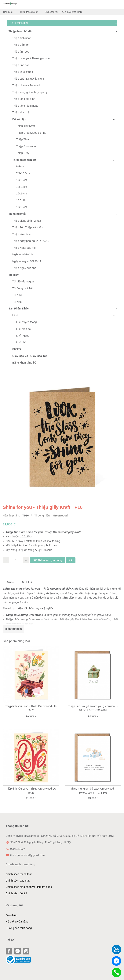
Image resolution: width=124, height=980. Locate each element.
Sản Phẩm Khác (18, 309)
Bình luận (28, 582)
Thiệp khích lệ (21, 112)
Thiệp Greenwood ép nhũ (31, 133)
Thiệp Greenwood (27, 146)
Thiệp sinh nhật (21, 38)
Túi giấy (13, 275)
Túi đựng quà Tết (22, 288)
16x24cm (22, 193)
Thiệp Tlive (23, 139)
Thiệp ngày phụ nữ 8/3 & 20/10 (31, 241)
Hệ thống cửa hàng (17, 922)
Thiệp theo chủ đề (29, 12)
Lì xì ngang (23, 336)
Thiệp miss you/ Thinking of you (31, 58)
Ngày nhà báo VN (23, 254)
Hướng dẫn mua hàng (19, 928)
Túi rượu (17, 295)
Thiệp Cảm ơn (21, 45)
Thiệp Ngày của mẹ (24, 248)
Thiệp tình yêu (21, 52)
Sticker (17, 349)
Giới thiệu (11, 915)
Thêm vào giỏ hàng (47, 560)
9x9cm (20, 166)
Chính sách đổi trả (16, 893)
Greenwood (60, 516)
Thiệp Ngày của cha (24, 268)
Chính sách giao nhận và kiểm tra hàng (29, 887)
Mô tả (10, 582)
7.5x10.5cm (23, 173)
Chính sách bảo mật (18, 881)
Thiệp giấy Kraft (25, 126)
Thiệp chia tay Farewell (26, 85)
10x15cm (22, 180)
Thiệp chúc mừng (23, 72)
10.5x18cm (23, 200)
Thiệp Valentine (21, 234)
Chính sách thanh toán (19, 874)
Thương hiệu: (43, 516)
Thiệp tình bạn (21, 65)
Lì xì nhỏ (21, 342)
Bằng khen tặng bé (24, 363)
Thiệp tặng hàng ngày (25, 106)
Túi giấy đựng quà (23, 281)
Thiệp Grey (23, 153)
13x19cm (22, 207)
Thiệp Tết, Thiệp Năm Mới (28, 227)
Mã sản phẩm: (12, 516)
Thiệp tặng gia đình (24, 99)
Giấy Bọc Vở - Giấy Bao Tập (30, 356)
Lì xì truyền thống (26, 322)
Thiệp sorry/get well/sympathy (30, 92)
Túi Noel (17, 302)
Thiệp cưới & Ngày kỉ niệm (28, 79)
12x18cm (22, 187)
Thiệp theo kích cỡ (24, 160)
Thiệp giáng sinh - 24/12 (27, 221)
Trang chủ (8, 12)
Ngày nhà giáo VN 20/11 (27, 261)
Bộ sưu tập (19, 119)
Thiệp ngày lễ (16, 214)
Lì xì (15, 315)
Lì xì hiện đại (24, 329)
